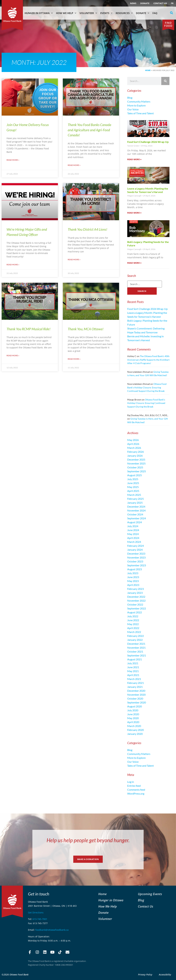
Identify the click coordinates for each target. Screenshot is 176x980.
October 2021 (135, 651)
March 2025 (134, 495)
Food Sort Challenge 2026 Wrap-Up (148, 142)
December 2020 (136, 691)
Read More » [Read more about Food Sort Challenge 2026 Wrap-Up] (134, 159)
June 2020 (133, 714)
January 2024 (135, 550)
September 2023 (137, 565)
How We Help (66, 13)
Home (148, 70)
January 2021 (135, 687)
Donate (145, 3)
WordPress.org (136, 793)
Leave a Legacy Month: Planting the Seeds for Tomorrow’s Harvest (148, 190)
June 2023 (133, 577)
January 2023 (135, 593)
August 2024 (135, 522)
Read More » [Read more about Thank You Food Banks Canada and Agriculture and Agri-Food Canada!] (74, 165)
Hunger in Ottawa (39, 13)
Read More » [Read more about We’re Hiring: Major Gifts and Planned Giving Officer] (13, 265)
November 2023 (136, 557)
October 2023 (135, 561)
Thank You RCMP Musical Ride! (29, 329)
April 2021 (133, 675)
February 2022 (136, 636)
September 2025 (137, 471)
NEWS (133, 3)
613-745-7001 (40, 919)
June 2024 (133, 530)
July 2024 (133, 526)
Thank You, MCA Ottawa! (86, 329)
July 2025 (133, 479)
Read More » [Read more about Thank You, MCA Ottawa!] (74, 359)
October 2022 (135, 604)
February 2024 (136, 546)
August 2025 (135, 475)
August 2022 (135, 612)
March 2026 (134, 448)
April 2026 (133, 444)
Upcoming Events (150, 894)
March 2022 (134, 632)
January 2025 (135, 503)
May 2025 (133, 487)
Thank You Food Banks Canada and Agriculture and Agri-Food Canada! (89, 130)
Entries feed (134, 786)
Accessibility (165, 975)
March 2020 (134, 726)
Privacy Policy (145, 975)
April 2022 (133, 628)
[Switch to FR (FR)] (172, 3)
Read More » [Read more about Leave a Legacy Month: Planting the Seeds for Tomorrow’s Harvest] (134, 213)
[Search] (165, 81)
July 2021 (133, 663)
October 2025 (135, 467)
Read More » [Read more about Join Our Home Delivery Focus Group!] (13, 160)
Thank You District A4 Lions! (88, 229)
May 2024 (133, 534)
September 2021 (137, 655)
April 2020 (133, 722)
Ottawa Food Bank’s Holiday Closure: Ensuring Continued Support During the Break (147, 387)
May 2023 (133, 581)
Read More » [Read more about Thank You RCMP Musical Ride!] (13, 355)
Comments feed (136, 790)
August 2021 (135, 659)
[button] (172, 13)
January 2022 (135, 640)
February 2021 (136, 683)
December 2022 (136, 597)
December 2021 (136, 644)
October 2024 (135, 514)
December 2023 (136, 554)
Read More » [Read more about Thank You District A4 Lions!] (74, 259)
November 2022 (136, 601)
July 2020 (133, 710)
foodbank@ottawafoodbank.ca (52, 930)
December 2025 (136, 459)
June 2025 (133, 483)
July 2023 (133, 573)
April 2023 (133, 585)
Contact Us (160, 3)
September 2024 (137, 518)
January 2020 (135, 734)
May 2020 (133, 718)
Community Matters (139, 101)
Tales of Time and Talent (141, 113)
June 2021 (133, 667)
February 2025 (136, 499)
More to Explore (136, 105)
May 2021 (133, 671)
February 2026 (136, 452)
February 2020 (136, 730)
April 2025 (133, 491)
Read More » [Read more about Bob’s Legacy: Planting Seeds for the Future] (134, 263)
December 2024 (136, 506)
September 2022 (137, 608)
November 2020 (136, 695)
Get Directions (36, 912)
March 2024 (134, 542)
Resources (124, 13)
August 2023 (135, 569)
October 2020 (135, 698)
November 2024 (136, 510)
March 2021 (134, 679)
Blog (130, 98)
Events (106, 13)
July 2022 (133, 616)
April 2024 (133, 538)
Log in (131, 782)
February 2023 (136, 589)
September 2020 (137, 702)
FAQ (155, 13)
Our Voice (133, 109)
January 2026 (135, 456)
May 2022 (133, 624)
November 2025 (136, 463)
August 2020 (135, 706)
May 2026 (133, 440)
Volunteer (88, 13)
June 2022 (133, 620)
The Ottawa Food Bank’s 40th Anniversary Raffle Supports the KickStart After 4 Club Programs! (148, 360)
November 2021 (136, 648)
